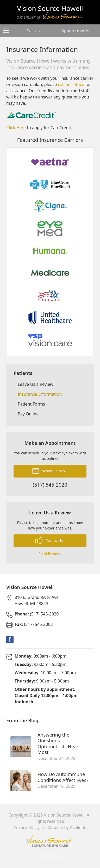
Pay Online (28, 414)
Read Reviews (50, 554)
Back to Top (50, 855)
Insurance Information (40, 394)
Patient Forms (31, 404)
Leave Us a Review (36, 384)
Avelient (78, 827)
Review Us (49, 540)
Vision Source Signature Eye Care (50, 841)
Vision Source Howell (64, 815)
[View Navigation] (8, 31)
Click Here (16, 128)
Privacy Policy (26, 827)
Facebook (10, 639)
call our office (71, 84)
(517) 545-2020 (37, 614)
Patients (23, 373)
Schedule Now (49, 471)
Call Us (33, 31)
